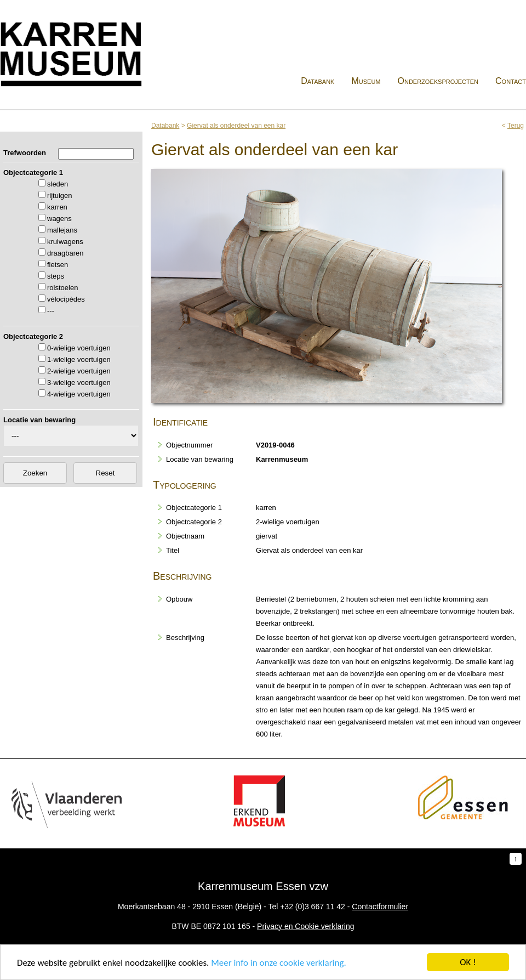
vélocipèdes (66, 299)
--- (51, 311)
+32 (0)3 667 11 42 (313, 907)
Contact (511, 81)
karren (57, 207)
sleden (58, 184)
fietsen (58, 265)
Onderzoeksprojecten (438, 81)
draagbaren (65, 253)
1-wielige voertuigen (79, 359)
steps (56, 276)
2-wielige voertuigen (79, 371)
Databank (318, 81)
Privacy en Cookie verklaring (305, 926)
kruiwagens (65, 242)
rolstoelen (62, 288)
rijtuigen (60, 196)
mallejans (62, 230)
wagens (59, 219)
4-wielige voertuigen (79, 394)
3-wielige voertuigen (79, 383)
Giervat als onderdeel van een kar (236, 126)
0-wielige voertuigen (79, 348)
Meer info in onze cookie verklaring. (278, 963)
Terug (516, 126)
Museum (366, 81)
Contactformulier (380, 907)
